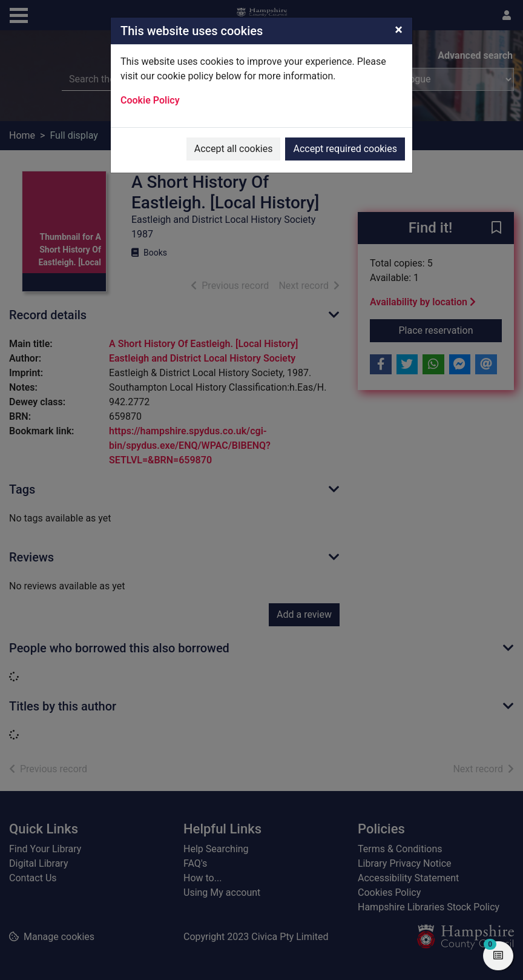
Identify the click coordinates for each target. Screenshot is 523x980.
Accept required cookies (345, 149)
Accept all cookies (234, 149)
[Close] (399, 30)
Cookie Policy (150, 100)
